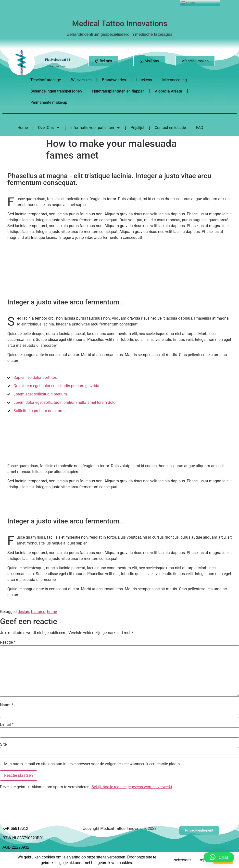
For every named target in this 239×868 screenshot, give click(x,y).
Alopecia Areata (169, 91)
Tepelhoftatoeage (46, 80)
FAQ (200, 128)
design (23, 612)
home (52, 612)
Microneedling (175, 80)
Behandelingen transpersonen (56, 91)
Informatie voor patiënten (95, 128)
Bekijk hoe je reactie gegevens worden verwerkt (132, 787)
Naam (7, 705)
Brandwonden (114, 80)
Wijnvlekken (81, 80)
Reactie (8, 642)
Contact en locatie (170, 128)
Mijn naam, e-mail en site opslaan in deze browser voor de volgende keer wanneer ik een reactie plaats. (92, 764)
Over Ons (49, 128)
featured (38, 612)
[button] (219, 856)
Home (23, 128)
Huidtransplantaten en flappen (118, 91)
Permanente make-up (49, 102)
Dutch (188, 3)
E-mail (7, 725)
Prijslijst (138, 128)
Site (3, 744)
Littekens (144, 80)
